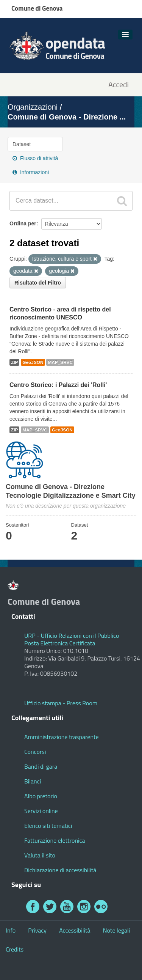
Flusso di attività (35, 158)
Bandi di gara (41, 766)
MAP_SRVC (60, 362)
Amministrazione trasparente (62, 737)
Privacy (37, 930)
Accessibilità (75, 930)
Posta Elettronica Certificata (60, 643)
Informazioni (31, 172)
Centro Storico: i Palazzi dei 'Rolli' (58, 385)
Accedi (119, 85)
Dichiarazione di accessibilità (60, 870)
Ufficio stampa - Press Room (61, 703)
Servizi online (41, 811)
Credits (15, 949)
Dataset (22, 144)
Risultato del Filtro (38, 283)
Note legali (117, 930)
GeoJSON (33, 362)
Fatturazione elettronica (55, 840)
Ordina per (23, 223)
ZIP (14, 362)
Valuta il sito (40, 855)
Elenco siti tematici (48, 826)
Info (11, 930)
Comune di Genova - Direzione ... (67, 117)
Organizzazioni (33, 107)
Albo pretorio (41, 796)
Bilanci (33, 781)
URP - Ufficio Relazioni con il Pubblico (72, 636)
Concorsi (35, 752)
